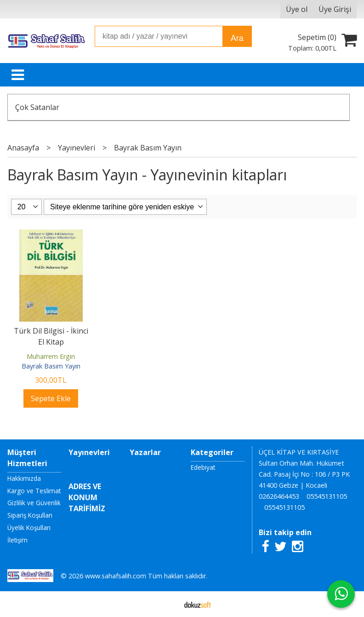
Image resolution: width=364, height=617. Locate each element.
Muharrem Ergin (51, 356)
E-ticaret (168, 604)
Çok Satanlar (37, 107)
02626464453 (279, 496)
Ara (237, 38)
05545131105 (327, 496)
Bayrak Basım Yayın (51, 366)
